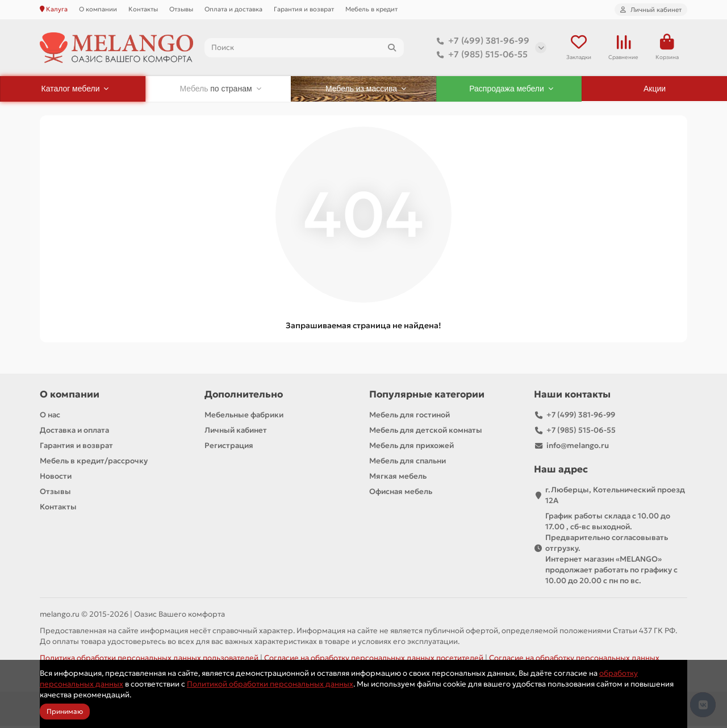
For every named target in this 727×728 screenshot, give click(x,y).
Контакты (143, 9)
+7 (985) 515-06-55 (480, 56)
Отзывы (181, 9)
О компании (98, 9)
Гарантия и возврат (304, 9)
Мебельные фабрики (244, 417)
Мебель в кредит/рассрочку (94, 463)
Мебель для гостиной (410, 417)
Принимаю (65, 711)
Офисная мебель (401, 494)
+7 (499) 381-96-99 (481, 42)
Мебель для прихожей (411, 448)
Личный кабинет (236, 432)
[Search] (304, 49)
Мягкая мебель (398, 478)
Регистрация (229, 448)
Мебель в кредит (371, 9)
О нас (50, 417)
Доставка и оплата (74, 432)
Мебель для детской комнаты (426, 432)
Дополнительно (244, 397)
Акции (655, 91)
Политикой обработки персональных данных (270, 684)
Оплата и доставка (233, 9)
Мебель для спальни (408, 463)
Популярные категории (427, 397)
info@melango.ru (578, 448)
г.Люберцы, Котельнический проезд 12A (615, 497)
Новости (56, 478)
